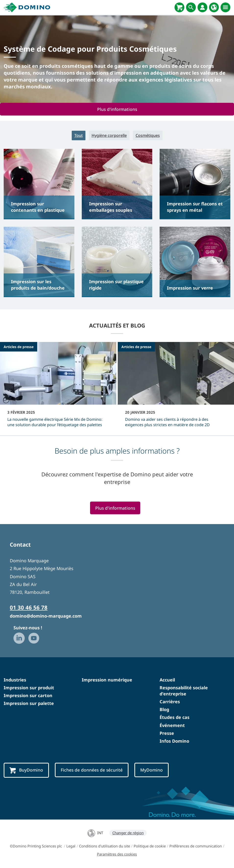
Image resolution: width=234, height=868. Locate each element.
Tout (79, 135)
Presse (167, 733)
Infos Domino (174, 741)
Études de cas (175, 717)
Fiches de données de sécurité (92, 770)
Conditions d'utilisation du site (105, 846)
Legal (71, 846)
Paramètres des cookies (117, 854)
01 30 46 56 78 (29, 607)
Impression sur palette (29, 703)
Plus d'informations (117, 109)
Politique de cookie (150, 846)
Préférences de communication (196, 846)
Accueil (167, 680)
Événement (172, 725)
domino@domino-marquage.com (46, 616)
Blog (164, 709)
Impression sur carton (28, 695)
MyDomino (152, 770)
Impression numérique (107, 680)
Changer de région (128, 833)
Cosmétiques (148, 135)
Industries (15, 680)
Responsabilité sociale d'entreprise (184, 691)
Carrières (170, 702)
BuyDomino (26, 770)
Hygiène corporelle (109, 135)
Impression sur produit (29, 688)
